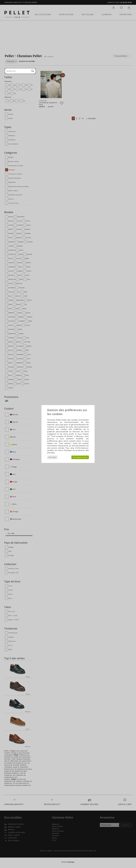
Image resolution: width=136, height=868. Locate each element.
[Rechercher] (33, 71)
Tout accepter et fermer (80, 457)
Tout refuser (52, 457)
